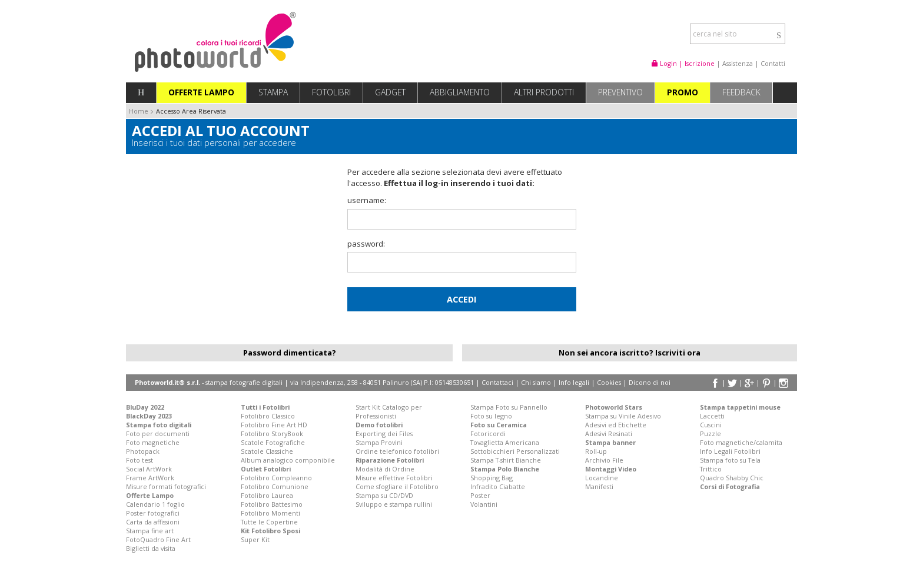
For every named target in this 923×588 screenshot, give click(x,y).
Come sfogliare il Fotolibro (397, 486)
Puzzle (710, 433)
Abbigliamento (460, 92)
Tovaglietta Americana (505, 442)
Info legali (574, 382)
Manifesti (599, 486)
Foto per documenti (158, 433)
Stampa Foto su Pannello (509, 407)
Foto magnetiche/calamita (741, 442)
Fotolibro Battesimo (272, 504)
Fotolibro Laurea (267, 495)
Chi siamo (536, 382)
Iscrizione (700, 63)
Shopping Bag (492, 478)
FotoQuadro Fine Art (158, 539)
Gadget (390, 92)
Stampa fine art (150, 531)
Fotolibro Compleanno (276, 478)
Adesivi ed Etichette (616, 425)
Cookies (609, 382)
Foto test (140, 460)
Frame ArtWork (150, 478)
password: (366, 244)
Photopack (143, 451)
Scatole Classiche (267, 451)
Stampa (273, 92)
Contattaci (497, 382)
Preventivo (620, 92)
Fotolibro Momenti (270, 513)
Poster (480, 495)
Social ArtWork (149, 469)
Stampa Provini (379, 442)
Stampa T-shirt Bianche (506, 460)
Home (139, 111)
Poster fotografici (153, 513)
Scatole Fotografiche (273, 442)
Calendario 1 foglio (155, 504)
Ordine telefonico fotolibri (397, 451)
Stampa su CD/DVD (384, 495)
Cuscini (711, 425)
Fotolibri (331, 92)
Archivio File (604, 460)
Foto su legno (491, 416)
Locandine (602, 478)
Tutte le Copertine (269, 522)
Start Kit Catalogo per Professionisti (389, 411)
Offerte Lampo (201, 92)
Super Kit (255, 539)
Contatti (773, 63)
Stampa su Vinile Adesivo (623, 416)
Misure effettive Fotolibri (394, 478)
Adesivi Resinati (609, 433)
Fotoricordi (488, 433)
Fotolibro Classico (268, 416)
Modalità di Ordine (385, 469)
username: (367, 200)
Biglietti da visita (151, 548)
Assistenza (738, 63)
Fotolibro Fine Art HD (274, 425)
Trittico (711, 469)
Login (664, 63)
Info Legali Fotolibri (730, 451)
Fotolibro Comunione (275, 486)
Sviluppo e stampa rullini (394, 504)
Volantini (484, 504)
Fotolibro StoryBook (272, 433)
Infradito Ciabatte (498, 486)
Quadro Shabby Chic (732, 478)
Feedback (741, 92)
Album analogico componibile (288, 460)
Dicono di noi (650, 382)
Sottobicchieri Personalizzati (515, 451)
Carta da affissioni (153, 522)
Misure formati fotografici (166, 486)
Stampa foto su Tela (730, 460)
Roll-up (596, 451)
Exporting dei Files (384, 433)
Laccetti (712, 416)
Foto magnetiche (153, 442)
